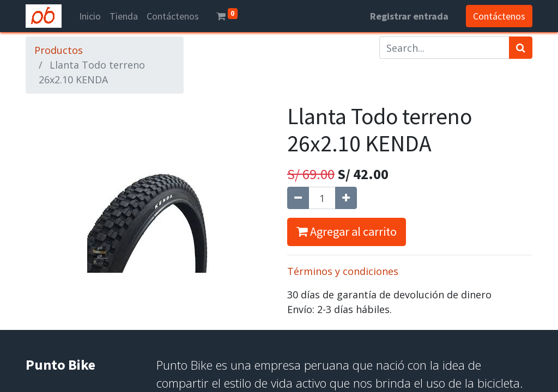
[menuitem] (90, 16)
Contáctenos (499, 16)
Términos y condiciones (343, 271)
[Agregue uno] (346, 198)
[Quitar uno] (298, 198)
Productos (59, 50)
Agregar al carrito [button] (347, 231)
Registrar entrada (409, 16)
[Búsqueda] (521, 48)
